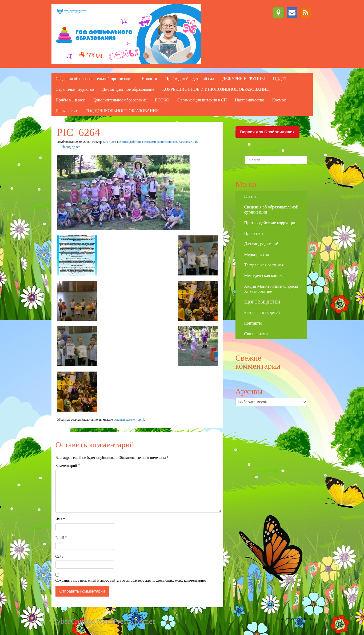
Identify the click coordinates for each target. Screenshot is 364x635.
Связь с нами (256, 334)
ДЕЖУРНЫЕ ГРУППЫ (243, 79)
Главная (251, 196)
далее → (78, 147)
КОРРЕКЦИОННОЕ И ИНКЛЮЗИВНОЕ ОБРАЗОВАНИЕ (215, 89)
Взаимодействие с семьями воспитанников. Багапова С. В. (159, 142)
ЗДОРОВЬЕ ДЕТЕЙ (262, 302)
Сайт (59, 556)
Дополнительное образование (120, 100)
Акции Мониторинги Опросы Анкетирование (271, 289)
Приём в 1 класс (70, 100)
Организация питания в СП (202, 100)
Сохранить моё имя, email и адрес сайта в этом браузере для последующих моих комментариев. (131, 580)
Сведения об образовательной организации (95, 79)
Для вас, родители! (261, 244)
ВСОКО (162, 100)
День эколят (67, 111)
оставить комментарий (129, 420)
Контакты (253, 323)
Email (61, 538)
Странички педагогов (75, 89)
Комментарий (68, 466)
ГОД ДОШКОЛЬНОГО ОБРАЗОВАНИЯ (122, 111)
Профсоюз (254, 233)
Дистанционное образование (128, 89)
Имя (60, 519)
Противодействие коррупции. (271, 223)
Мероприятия (257, 255)
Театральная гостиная (264, 265)
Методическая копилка (265, 276)
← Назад (64, 147)
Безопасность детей (262, 312)
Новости (149, 79)
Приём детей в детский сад (190, 79)
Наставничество (250, 100)
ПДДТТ (280, 79)
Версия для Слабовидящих (268, 132)
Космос (279, 100)
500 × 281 (110, 142)
